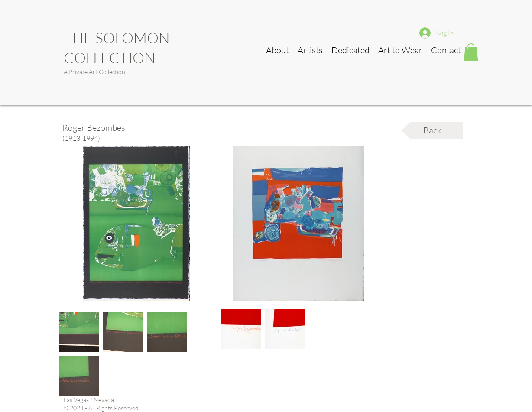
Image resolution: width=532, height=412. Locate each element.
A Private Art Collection (94, 72)
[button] (471, 52)
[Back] (432, 130)
